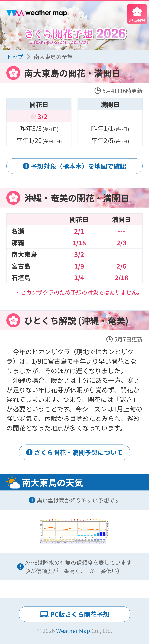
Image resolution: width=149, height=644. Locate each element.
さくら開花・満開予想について (79, 452)
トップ (15, 57)
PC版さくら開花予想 (80, 614)
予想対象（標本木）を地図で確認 (79, 166)
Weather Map (73, 631)
